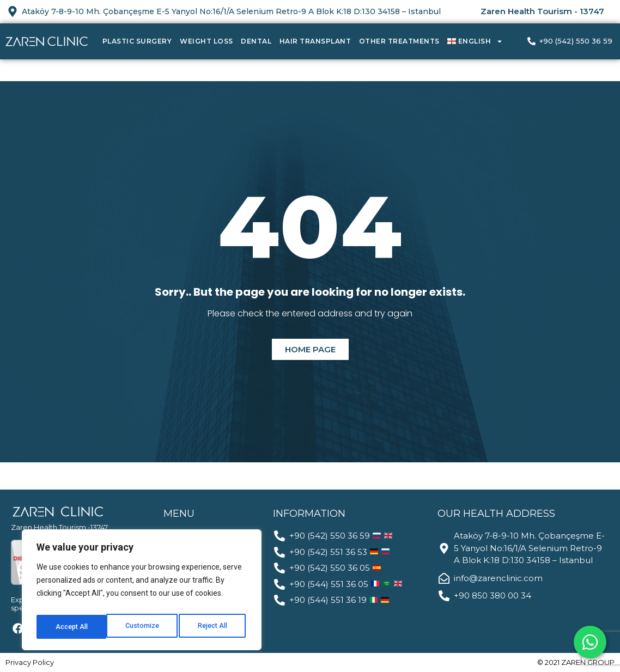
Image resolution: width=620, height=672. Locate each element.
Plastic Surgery (137, 41)
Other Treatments (399, 41)
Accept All (213, 627)
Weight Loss (206, 41)
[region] (142, 593)
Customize (72, 627)
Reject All (144, 627)
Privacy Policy (30, 662)
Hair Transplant (315, 41)
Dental (256, 41)
